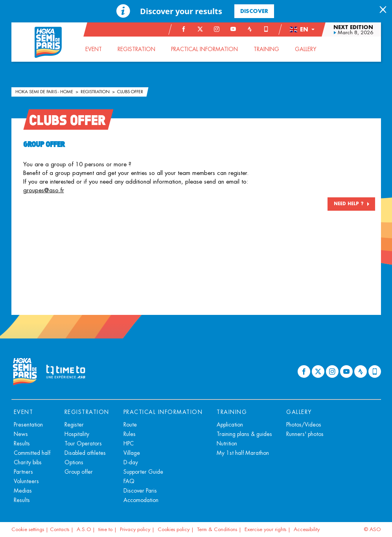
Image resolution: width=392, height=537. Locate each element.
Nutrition (227, 443)
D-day (131, 462)
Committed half (32, 453)
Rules (130, 434)
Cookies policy (174, 529)
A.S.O (84, 529)
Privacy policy (135, 529)
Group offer (79, 472)
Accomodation (141, 500)
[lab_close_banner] (383, 10)
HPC (129, 443)
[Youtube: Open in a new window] (233, 29)
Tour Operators (83, 443)
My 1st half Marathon (243, 453)
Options (74, 462)
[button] (302, 29)
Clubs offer (130, 92)
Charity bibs (28, 462)
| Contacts (57, 529)
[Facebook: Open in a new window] (184, 29)
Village (132, 453)
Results (22, 443)
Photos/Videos (304, 425)
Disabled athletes (85, 453)
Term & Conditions (217, 529)
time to (105, 529)
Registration (96, 92)
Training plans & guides (244, 434)
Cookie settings (28, 529)
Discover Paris (140, 491)
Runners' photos (305, 434)
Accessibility (307, 529)
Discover (254, 11)
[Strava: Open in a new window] (250, 29)
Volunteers (26, 481)
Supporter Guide (143, 472)
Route (130, 425)
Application (230, 425)
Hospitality (77, 434)
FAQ (129, 481)
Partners (23, 472)
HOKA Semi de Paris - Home (45, 92)
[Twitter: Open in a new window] (200, 29)
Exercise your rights (265, 529)
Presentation (28, 425)
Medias (23, 491)
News (21, 434)
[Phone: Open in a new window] (266, 29)
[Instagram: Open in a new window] (217, 29)
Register (74, 425)
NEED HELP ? (349, 204)
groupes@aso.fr (44, 190)
